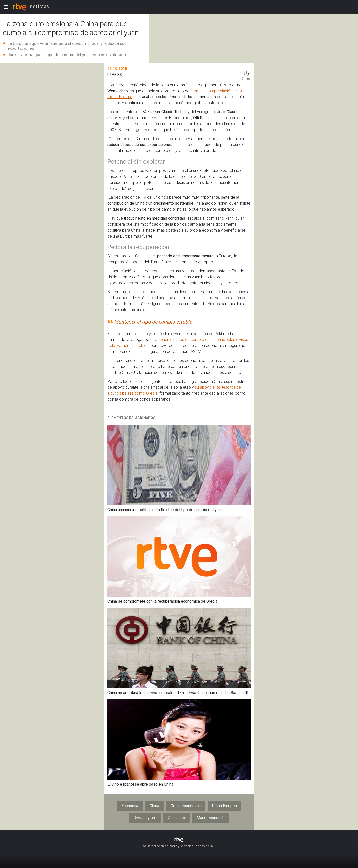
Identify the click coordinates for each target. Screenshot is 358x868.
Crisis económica (186, 806)
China (154, 806)
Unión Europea (224, 806)
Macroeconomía (211, 818)
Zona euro (177, 818)
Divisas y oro (145, 818)
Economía (130, 806)
